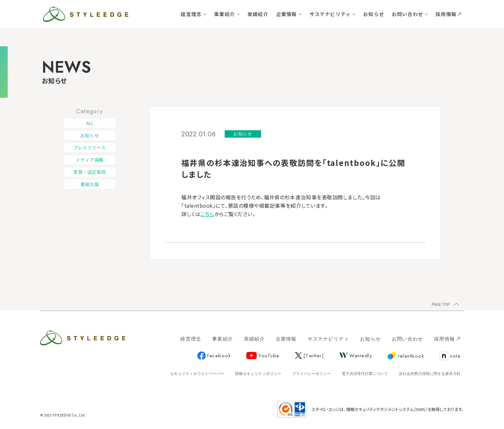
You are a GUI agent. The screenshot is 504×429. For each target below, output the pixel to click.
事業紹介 (225, 14)
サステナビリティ (330, 14)
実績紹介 (258, 14)
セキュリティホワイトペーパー (197, 374)
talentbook (406, 356)
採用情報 (448, 14)
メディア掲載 (90, 160)
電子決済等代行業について (365, 374)
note (450, 356)
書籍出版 (90, 184)
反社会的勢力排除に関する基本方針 (430, 374)
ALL (90, 123)
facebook (214, 356)
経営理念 (191, 14)
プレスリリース (90, 148)
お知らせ (374, 14)
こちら (207, 214)
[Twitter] (310, 356)
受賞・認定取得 (90, 172)
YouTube (263, 356)
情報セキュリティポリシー (258, 374)
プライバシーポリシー (311, 374)
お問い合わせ (407, 14)
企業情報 (287, 14)
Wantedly (356, 356)
